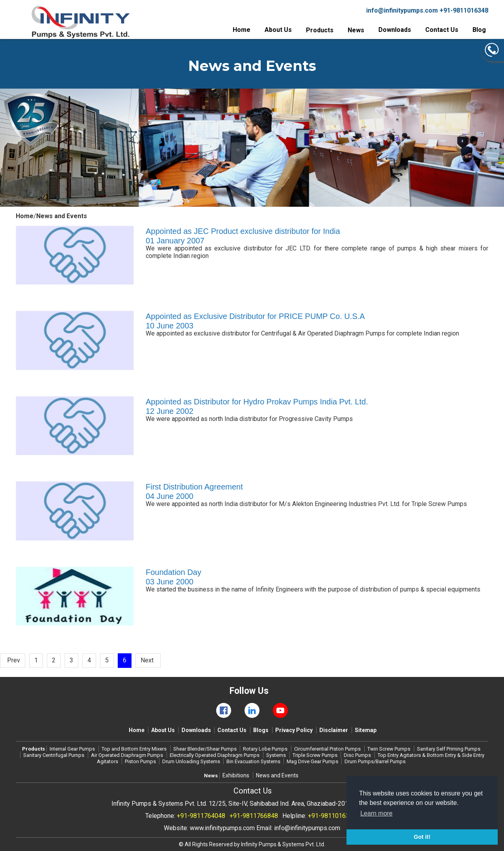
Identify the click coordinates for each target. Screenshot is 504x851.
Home (242, 30)
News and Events (277, 775)
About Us (278, 30)
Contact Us (442, 30)
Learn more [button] (376, 813)
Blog (479, 30)
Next (147, 660)
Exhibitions (236, 775)
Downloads (395, 30)
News (356, 30)
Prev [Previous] (14, 660)
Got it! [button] (422, 837)
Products (320, 30)
